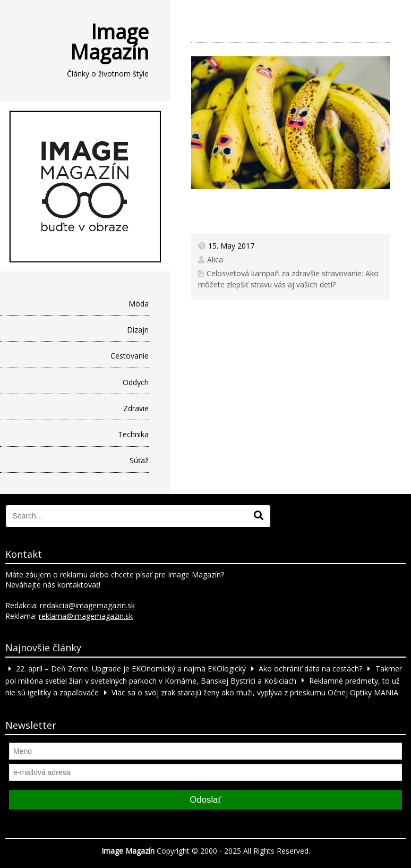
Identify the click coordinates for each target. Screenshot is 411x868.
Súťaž (139, 460)
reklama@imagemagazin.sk (86, 616)
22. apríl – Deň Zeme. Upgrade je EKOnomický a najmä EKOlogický (131, 669)
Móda (139, 304)
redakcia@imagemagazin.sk (87, 605)
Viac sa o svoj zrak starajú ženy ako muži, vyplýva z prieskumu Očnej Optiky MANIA (255, 692)
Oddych (136, 382)
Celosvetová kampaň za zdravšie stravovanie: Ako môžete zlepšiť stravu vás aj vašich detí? (289, 279)
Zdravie (136, 408)
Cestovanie (130, 356)
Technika (133, 434)
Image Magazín (109, 41)
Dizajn (138, 330)
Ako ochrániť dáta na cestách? (310, 669)
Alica (215, 259)
